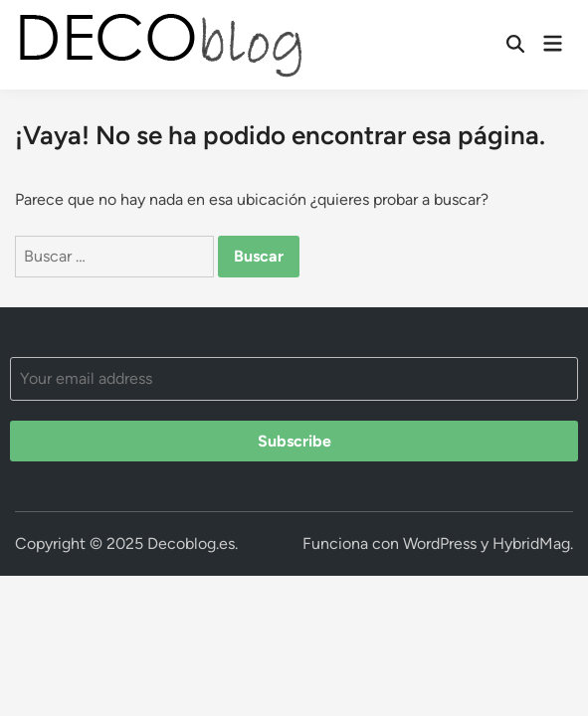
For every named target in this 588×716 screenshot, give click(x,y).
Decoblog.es (191, 543)
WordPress (440, 543)
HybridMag (531, 543)
